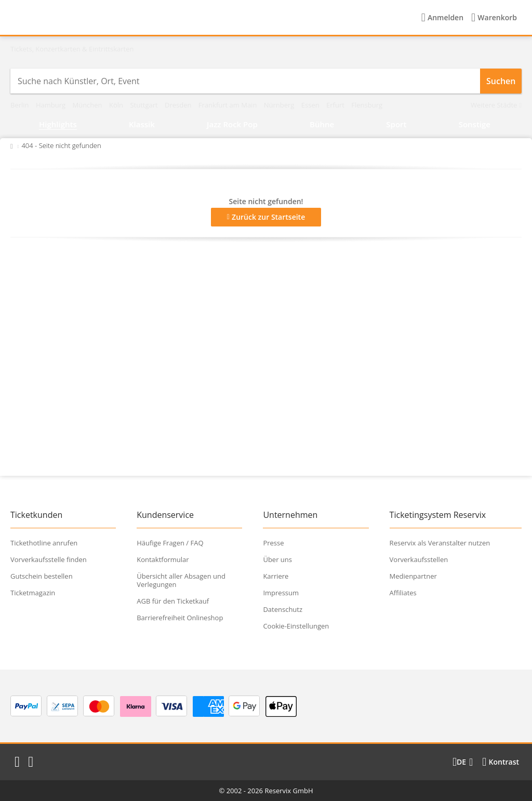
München (88, 105)
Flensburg (367, 105)
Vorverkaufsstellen (419, 559)
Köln (117, 105)
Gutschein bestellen (42, 576)
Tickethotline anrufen (44, 543)
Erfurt (336, 105)
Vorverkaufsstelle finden (49, 559)
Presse (273, 543)
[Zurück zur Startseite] (12, 145)
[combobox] (245, 81)
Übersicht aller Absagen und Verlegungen (181, 580)
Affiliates (403, 593)
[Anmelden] (442, 18)
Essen (311, 105)
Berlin (21, 105)
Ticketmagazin (33, 593)
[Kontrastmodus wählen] (501, 762)
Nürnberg (280, 105)
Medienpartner (413, 576)
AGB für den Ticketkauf (173, 601)
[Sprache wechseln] (463, 762)
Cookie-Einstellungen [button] (296, 626)
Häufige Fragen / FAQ (170, 543)
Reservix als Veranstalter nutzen (440, 543)
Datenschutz (283, 609)
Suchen (501, 81)
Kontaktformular (163, 559)
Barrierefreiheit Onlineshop (180, 618)
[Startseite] (77, 18)
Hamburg (52, 105)
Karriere (276, 576)
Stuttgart (145, 105)
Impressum (281, 593)
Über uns (277, 559)
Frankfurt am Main (229, 105)
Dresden (179, 105)
